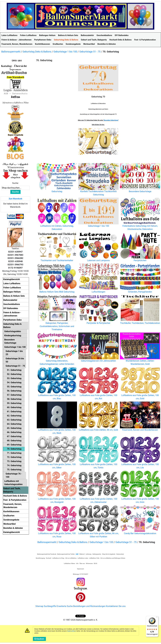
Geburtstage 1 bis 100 (65, 52)
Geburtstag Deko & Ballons (37, 52)
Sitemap (39, 606)
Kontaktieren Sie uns (116, 606)
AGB (77, 554)
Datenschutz (72, 631)
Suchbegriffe (50, 606)
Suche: (15, 183)
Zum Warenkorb (15, 199)
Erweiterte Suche (65, 606)
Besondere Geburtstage (111, 120)
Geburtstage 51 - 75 (90, 52)
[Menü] (157, 618)
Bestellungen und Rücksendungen (89, 606)
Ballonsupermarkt (11, 52)
